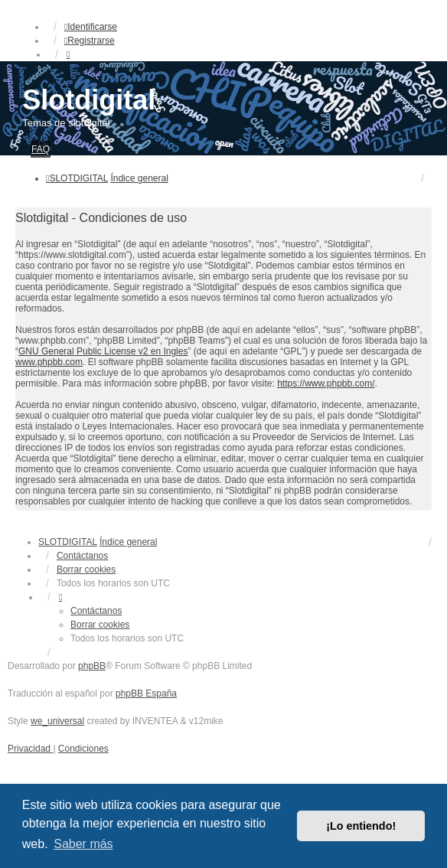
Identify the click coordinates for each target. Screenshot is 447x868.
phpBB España (146, 693)
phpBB (92, 666)
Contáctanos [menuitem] (82, 556)
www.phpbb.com (49, 362)
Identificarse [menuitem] (91, 27)
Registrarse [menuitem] (90, 41)
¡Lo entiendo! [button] (361, 826)
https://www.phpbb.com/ (326, 383)
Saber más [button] (83, 844)
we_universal (57, 721)
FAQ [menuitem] (41, 149)
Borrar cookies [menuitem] (86, 569)
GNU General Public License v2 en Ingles (103, 351)
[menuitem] (30, 749)
